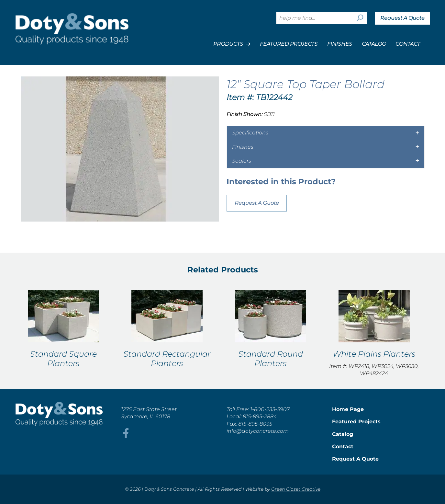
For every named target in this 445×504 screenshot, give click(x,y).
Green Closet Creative (296, 489)
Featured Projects (289, 44)
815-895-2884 (260, 416)
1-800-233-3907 (270, 409)
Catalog (374, 44)
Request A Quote (402, 18)
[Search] (360, 18)
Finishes (340, 44)
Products (232, 44)
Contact (408, 44)
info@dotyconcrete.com (258, 431)
